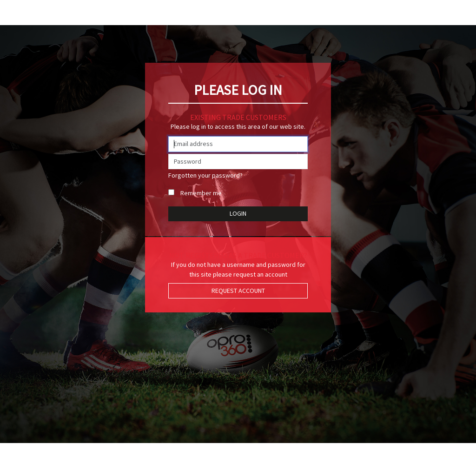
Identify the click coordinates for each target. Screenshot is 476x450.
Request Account (238, 291)
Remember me (201, 193)
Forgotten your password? (205, 175)
